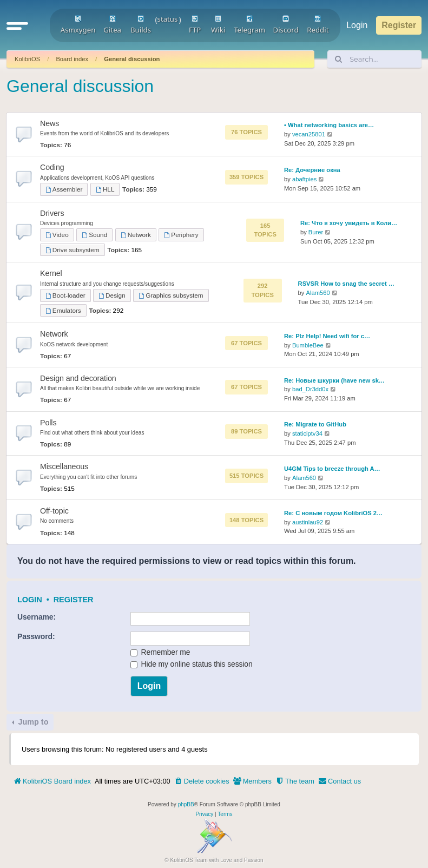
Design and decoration (78, 378)
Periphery (181, 235)
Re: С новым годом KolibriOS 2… (333, 513)
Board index (72, 59)
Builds (141, 25)
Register (74, 600)
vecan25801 (309, 134)
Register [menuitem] (399, 25)
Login (30, 600)
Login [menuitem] (357, 25)
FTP (195, 25)
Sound (94, 235)
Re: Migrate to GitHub (315, 424)
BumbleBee (308, 345)
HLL (105, 189)
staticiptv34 (307, 433)
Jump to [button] (32, 722)
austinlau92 (308, 522)
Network (136, 235)
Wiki (218, 25)
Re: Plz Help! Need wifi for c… (327, 336)
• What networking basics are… (329, 125)
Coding (52, 167)
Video (57, 235)
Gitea (112, 25)
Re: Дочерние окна (312, 170)
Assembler (64, 189)
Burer (316, 232)
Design (112, 295)
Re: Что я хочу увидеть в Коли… (349, 223)
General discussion (132, 59)
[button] (17, 25)
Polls (48, 423)
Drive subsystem (73, 250)
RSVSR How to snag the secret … (346, 284)
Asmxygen (78, 25)
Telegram (249, 25)
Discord (285, 25)
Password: (36, 636)
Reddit (318, 25)
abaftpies (304, 179)
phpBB (186, 804)
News (50, 123)
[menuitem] (202, 781)
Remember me (160, 652)
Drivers (52, 213)
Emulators (63, 310)
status (168, 19)
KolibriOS (27, 59)
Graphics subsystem (171, 295)
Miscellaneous (64, 466)
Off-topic (54, 511)
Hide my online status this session (192, 664)
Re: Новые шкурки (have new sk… (334, 380)
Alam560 (318, 293)
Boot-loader (65, 295)
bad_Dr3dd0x (310, 389)
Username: (37, 617)
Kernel (51, 273)
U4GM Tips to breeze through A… (332, 469)
